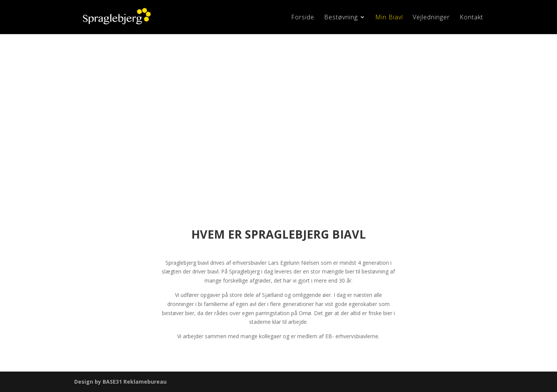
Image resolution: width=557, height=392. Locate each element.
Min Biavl (389, 18)
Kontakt (471, 18)
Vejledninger (431, 18)
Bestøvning (341, 18)
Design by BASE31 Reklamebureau (120, 382)
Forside (303, 18)
